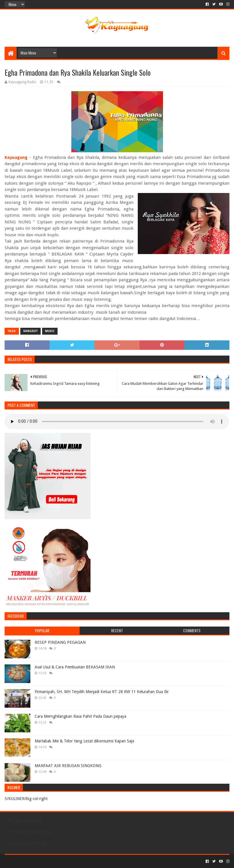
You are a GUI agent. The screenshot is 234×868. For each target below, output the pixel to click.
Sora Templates (36, 861)
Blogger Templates (69, 861)
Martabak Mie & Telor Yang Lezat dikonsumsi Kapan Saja (84, 741)
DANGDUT (31, 331)
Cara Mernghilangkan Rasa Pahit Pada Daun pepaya (80, 716)
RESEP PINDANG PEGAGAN (60, 642)
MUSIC (50, 331)
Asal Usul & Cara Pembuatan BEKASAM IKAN (75, 667)
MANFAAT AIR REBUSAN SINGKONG (68, 766)
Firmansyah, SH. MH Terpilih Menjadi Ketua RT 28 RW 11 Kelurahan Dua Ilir (102, 692)
